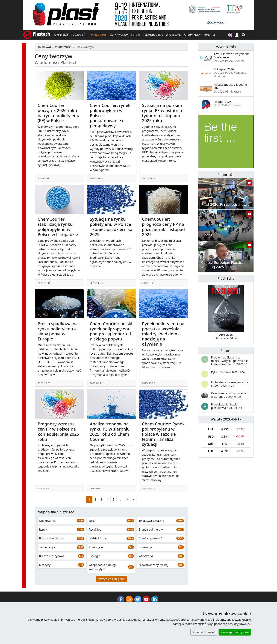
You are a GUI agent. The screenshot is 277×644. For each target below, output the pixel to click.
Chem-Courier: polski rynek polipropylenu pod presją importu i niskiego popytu (111, 331)
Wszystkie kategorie (112, 579)
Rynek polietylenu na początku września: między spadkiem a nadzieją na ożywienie (163, 334)
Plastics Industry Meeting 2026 (230, 86)
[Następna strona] (134, 499)
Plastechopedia (153, 35)
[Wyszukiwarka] (244, 35)
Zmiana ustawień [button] (204, 632)
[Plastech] (37, 35)
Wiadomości (99, 35)
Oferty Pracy (192, 35)
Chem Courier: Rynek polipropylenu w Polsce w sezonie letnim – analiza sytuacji (163, 434)
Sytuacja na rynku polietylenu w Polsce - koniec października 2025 (111, 227)
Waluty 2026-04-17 (226, 419)
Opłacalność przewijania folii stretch (230, 384)
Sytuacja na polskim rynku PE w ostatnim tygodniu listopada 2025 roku (163, 113)
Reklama (209, 35)
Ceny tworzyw (119, 35)
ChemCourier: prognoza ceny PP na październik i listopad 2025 (163, 227)
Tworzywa (44, 47)
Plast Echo (226, 278)
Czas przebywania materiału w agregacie (230, 395)
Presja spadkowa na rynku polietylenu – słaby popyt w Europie (58, 331)
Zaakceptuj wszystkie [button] (235, 632)
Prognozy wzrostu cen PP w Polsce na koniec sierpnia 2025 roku (58, 431)
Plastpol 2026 (223, 102)
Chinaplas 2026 (224, 69)
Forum (136, 35)
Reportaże (226, 175)
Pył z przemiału (228, 372)
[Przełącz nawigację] (250, 35)
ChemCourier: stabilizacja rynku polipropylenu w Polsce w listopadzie (58, 227)
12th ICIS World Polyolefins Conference (232, 56)
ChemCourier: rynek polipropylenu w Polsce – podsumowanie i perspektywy (110, 115)
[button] (237, 35)
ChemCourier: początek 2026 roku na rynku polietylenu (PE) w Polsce (58, 113)
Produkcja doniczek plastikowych (226, 406)
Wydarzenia (174, 35)
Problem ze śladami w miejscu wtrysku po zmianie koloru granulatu (229, 361)
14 (127, 499)
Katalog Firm (80, 35)
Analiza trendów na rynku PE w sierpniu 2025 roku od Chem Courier (110, 431)
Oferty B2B (61, 35)
